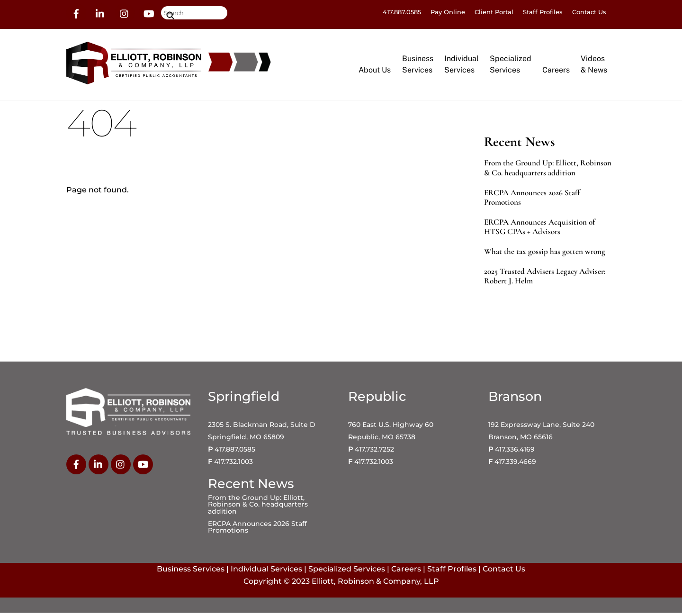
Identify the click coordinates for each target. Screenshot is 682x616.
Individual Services (266, 572)
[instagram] (125, 13)
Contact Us (589, 12)
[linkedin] (100, 13)
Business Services (191, 572)
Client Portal (494, 12)
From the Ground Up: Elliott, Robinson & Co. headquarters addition (548, 171)
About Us (375, 71)
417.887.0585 (402, 12)
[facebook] (76, 13)
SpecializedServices (511, 66)
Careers (556, 71)
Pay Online (448, 12)
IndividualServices (462, 66)
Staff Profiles (543, 12)
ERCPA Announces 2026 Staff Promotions (532, 200)
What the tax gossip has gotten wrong (545, 255)
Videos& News (594, 66)
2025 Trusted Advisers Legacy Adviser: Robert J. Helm (545, 280)
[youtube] (149, 13)
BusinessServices (418, 66)
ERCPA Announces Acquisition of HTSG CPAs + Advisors (539, 230)
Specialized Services (347, 572)
